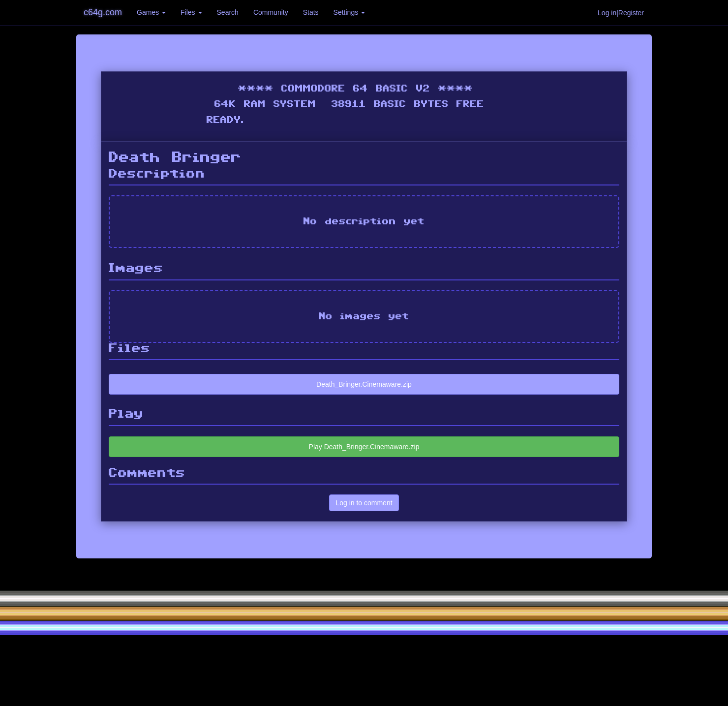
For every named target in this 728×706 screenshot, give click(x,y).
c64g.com (103, 12)
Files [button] (191, 12)
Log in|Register (621, 13)
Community (271, 12)
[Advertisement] (364, 632)
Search (228, 12)
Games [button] (151, 12)
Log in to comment (364, 503)
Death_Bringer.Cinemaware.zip (364, 384)
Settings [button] (349, 12)
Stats (311, 12)
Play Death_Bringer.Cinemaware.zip (364, 447)
